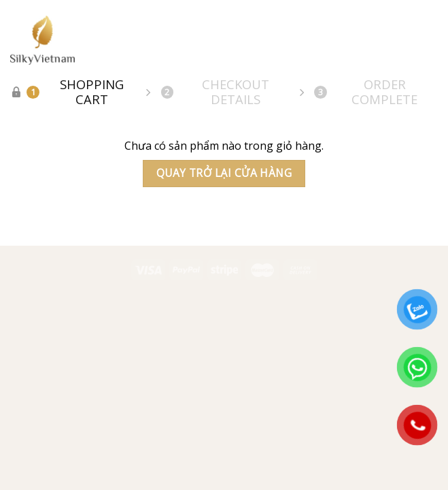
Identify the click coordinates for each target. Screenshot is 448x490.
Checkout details (215, 92)
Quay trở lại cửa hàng (224, 173)
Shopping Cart (75, 92)
